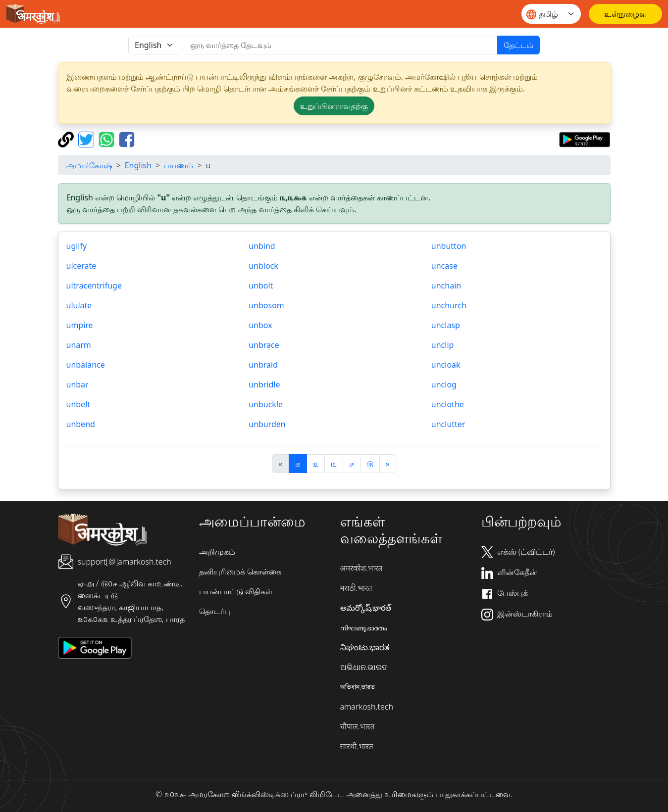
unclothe (448, 404)
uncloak (446, 365)
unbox (260, 325)
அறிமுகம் (217, 552)
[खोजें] (341, 45)
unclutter (448, 424)
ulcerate (81, 266)
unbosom (266, 305)
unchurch (449, 305)
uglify (77, 246)
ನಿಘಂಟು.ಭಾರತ (365, 647)
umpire (80, 325)
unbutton (449, 246)
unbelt (78, 404)
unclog (444, 384)
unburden (267, 424)
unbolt (261, 286)
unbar (77, 384)
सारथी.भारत (357, 746)
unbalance (86, 365)
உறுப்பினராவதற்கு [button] (334, 106)
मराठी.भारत (356, 588)
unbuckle (266, 404)
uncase (444, 266)
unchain (446, 286)
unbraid (263, 365)
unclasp (446, 325)
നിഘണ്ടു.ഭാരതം (364, 627)
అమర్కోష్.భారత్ (366, 608)
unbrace (264, 345)
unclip (443, 345)
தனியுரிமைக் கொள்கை (240, 572)
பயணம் (179, 165)
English (138, 165)
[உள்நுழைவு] (625, 14)
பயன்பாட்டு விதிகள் (236, 591)
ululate (79, 305)
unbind (262, 246)
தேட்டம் (518, 45)
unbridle (264, 384)
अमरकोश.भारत (361, 568)
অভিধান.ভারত (358, 687)
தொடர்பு (215, 611)
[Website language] (551, 14)
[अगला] (388, 464)
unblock (263, 266)
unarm (79, 345)
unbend (81, 424)
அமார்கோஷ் (89, 165)
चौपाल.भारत (358, 726)
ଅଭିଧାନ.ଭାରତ (364, 667)
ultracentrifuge (94, 286)
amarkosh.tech (367, 707)
